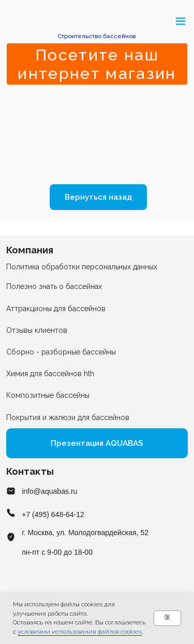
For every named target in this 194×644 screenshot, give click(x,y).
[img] (97, 21)
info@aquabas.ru (49, 491)
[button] (12, 21)
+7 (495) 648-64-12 (53, 514)
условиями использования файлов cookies (80, 632)
